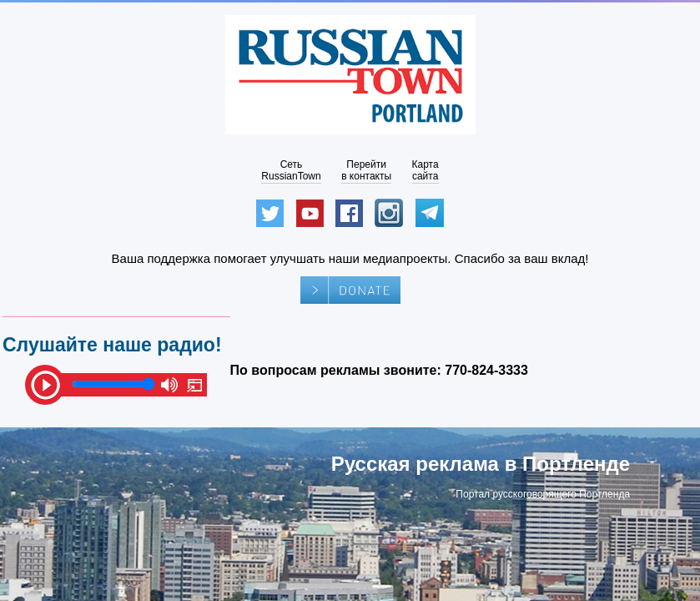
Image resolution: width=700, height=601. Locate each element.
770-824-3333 (486, 370)
